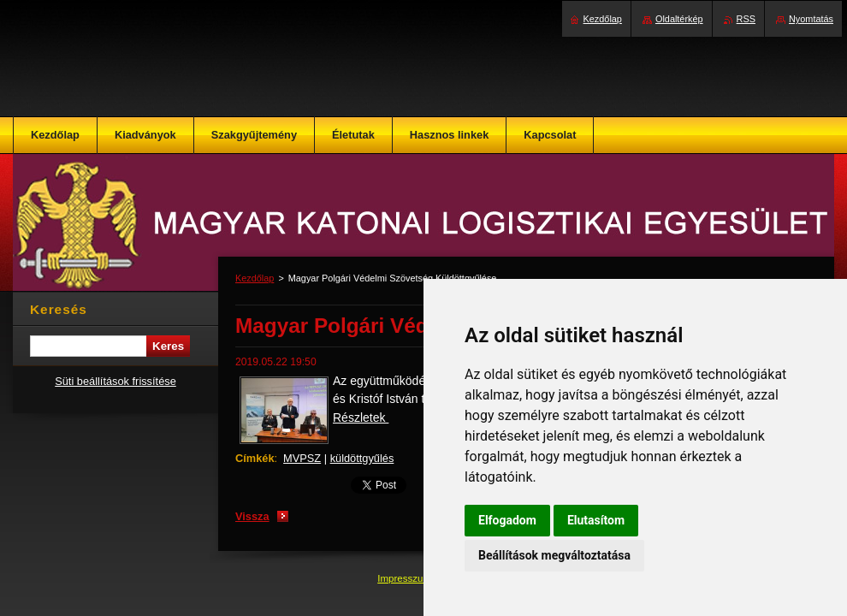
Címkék (255, 458)
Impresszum (406, 578)
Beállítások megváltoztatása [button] (554, 555)
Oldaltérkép (679, 19)
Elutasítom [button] (596, 520)
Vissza (252, 516)
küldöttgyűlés (362, 458)
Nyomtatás (811, 19)
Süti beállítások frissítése (115, 381)
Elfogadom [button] (507, 520)
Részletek (361, 418)
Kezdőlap (255, 278)
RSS (746, 19)
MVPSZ (302, 458)
